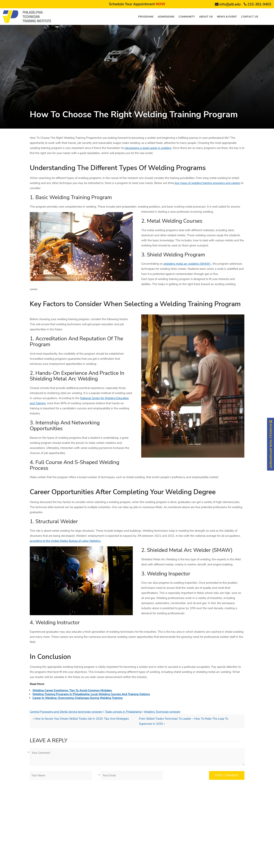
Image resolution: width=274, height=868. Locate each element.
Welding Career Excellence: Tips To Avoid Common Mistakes (72, 690)
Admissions (166, 17)
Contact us (250, 17)
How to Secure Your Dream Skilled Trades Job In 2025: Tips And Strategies (82, 719)
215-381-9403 (259, 4)
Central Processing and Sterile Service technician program (66, 712)
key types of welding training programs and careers (207, 183)
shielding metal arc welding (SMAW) (187, 264)
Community (187, 17)
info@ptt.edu (230, 4)
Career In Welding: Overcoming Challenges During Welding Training (77, 698)
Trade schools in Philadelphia (123, 712)
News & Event (227, 17)
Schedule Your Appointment (137, 4)
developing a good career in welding (148, 148)
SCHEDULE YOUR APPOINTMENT (271, 444)
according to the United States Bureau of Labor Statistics (66, 541)
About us (206, 17)
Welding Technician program (162, 712)
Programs (146, 17)
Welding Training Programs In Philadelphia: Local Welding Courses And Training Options (91, 694)
